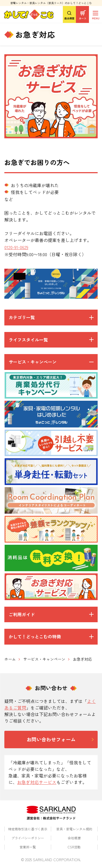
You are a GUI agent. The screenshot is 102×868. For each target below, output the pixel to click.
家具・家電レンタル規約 (74, 829)
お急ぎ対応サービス (37, 782)
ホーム (10, 659)
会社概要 (74, 838)
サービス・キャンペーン (44, 659)
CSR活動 (74, 847)
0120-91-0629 (16, 247)
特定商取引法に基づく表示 (28, 829)
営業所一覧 (28, 847)
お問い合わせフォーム (51, 739)
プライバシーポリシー (28, 838)
